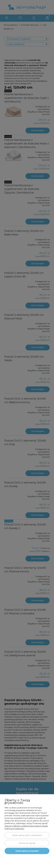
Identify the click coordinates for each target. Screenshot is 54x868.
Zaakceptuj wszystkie (27, 851)
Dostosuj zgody (27, 843)
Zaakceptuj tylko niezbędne (27, 835)
